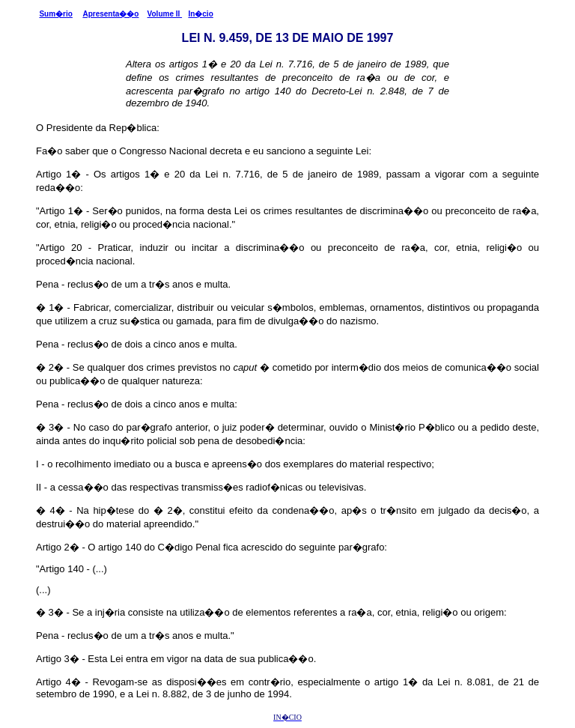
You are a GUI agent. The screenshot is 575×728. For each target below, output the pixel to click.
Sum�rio (55, 14)
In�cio (200, 14)
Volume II (165, 14)
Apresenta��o (110, 14)
